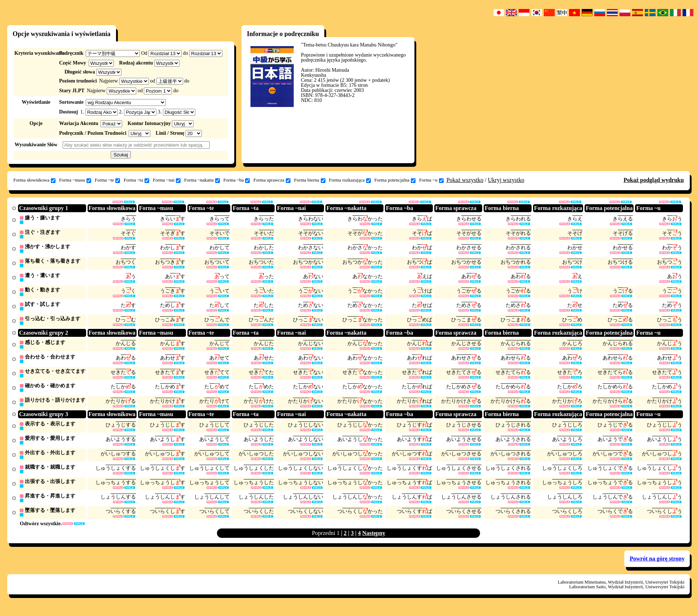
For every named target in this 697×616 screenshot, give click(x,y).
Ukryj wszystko (506, 180)
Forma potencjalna (395, 180)
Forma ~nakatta (202, 180)
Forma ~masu (75, 180)
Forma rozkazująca (350, 180)
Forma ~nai (167, 180)
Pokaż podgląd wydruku (654, 180)
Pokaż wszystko (465, 180)
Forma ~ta (136, 180)
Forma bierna (310, 180)
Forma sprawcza (272, 180)
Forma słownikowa (34, 180)
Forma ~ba (237, 180)
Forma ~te (108, 180)
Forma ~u (431, 180)
